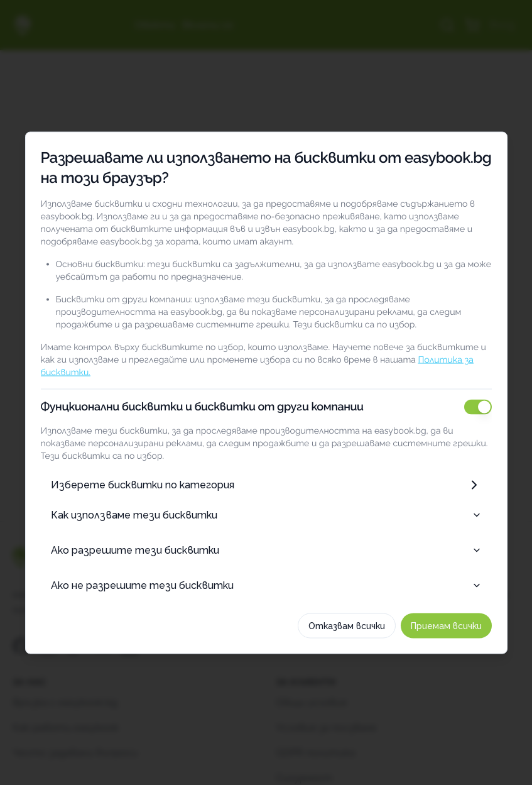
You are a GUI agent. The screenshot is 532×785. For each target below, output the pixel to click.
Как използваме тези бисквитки (266, 514)
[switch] (478, 407)
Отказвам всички (347, 625)
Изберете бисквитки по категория (266, 485)
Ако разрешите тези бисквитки (266, 550)
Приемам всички (446, 625)
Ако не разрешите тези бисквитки (266, 585)
